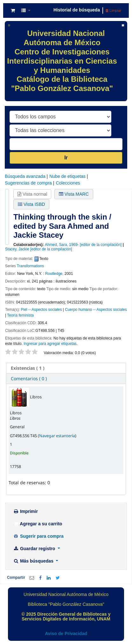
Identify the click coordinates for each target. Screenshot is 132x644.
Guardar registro (35, 549)
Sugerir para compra (38, 536)
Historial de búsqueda (77, 10)
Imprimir (25, 511)
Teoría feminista (20, 315)
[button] (13, 10)
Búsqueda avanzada (25, 176)
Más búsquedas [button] (34, 561)
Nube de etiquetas (67, 176)
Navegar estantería (57, 436)
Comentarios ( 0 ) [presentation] (29, 378)
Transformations (30, 266)
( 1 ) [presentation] (28, 368)
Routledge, (54, 274)
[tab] (66, 368)
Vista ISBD (31, 204)
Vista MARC (74, 194)
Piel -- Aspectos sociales (42, 310)
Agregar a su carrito (38, 524)
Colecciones (68, 183)
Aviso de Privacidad (66, 633)
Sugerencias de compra (28, 183)
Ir (66, 158)
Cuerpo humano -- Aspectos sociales (96, 310)
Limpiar (113, 10)
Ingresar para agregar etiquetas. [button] (51, 344)
